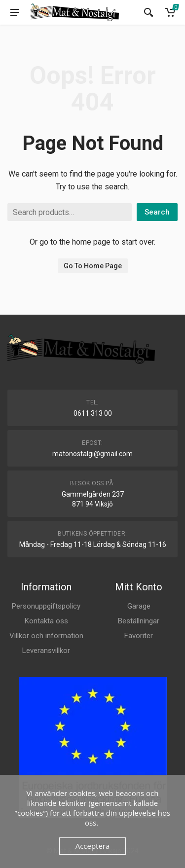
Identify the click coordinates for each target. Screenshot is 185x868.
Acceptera (93, 846)
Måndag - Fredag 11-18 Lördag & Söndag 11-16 (93, 544)
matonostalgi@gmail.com (92, 454)
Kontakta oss (46, 621)
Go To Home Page (93, 266)
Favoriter (139, 636)
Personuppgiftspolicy (46, 606)
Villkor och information (46, 636)
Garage (139, 606)
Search (157, 212)
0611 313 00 (93, 413)
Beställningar (139, 621)
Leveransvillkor (46, 651)
